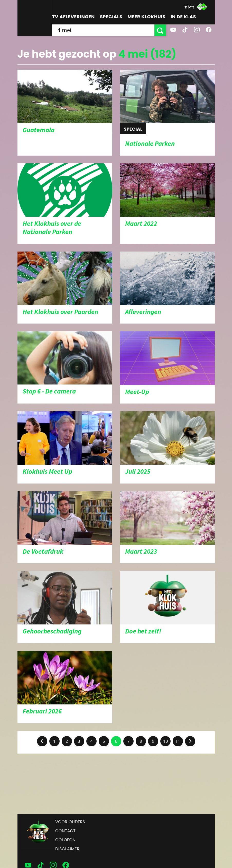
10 (165, 741)
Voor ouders (70, 822)
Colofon (65, 840)
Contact (65, 831)
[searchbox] (103, 30)
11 (178, 741)
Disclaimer (67, 849)
